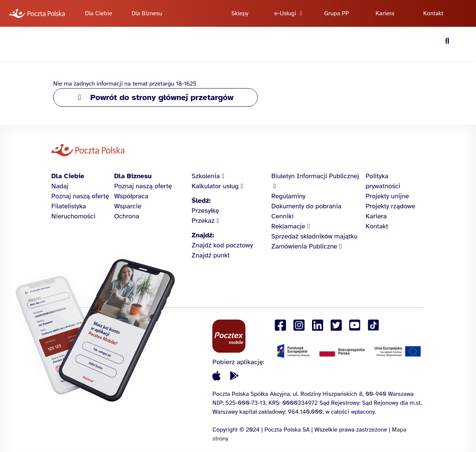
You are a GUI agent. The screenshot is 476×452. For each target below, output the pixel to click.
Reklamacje (288, 226)
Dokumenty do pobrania (306, 206)
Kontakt (433, 13)
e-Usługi (285, 13)
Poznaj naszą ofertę (80, 196)
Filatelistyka (69, 206)
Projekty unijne (387, 196)
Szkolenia (206, 176)
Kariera (385, 13)
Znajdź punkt (210, 255)
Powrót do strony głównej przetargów (162, 97)
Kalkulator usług (215, 186)
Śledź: (201, 201)
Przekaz (203, 221)
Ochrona (127, 216)
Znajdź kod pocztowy (222, 245)
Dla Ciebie (98, 13)
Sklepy (240, 13)
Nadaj (60, 186)
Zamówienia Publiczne (304, 246)
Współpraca (131, 196)
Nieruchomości (73, 216)
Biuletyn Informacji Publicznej (315, 176)
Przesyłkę (205, 211)
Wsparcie (128, 206)
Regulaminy (289, 196)
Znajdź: (203, 235)
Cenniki (283, 216)
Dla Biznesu (147, 13)
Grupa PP (337, 13)
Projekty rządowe (390, 206)
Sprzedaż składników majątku (315, 236)
